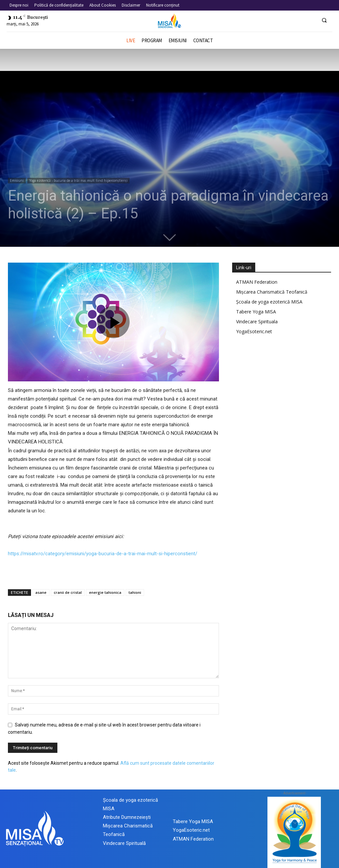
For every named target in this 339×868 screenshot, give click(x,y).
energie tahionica (105, 592)
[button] (324, 20)
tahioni (135, 592)
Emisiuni (17, 180)
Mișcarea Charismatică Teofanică (272, 292)
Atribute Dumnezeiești (127, 817)
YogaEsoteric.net (254, 331)
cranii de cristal (68, 592)
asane (41, 592)
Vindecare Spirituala (257, 321)
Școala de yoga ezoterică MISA (269, 302)
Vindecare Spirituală (124, 843)
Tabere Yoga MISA (256, 312)
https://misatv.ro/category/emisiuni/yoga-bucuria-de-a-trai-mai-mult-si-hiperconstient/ (103, 554)
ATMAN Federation (257, 282)
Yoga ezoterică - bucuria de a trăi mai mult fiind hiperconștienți (78, 180)
